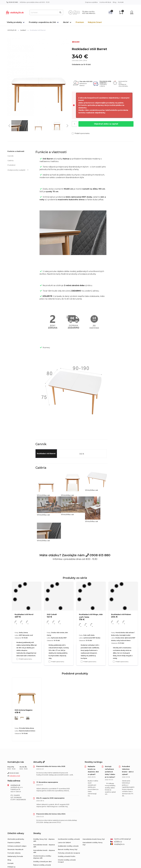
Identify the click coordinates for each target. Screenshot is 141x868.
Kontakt (121, 2)
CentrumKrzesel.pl (121, 839)
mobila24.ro (117, 844)
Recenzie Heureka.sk (15, 849)
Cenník (10, 156)
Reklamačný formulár (15, 856)
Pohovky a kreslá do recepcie (69, 853)
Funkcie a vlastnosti (16, 151)
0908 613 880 (12, 2)
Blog (115, 2)
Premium (80, 22)
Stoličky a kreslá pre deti (42, 862)
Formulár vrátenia (14, 853)
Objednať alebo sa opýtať (106, 124)
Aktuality (39, 762)
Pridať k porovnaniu (81, 133)
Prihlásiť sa (11, 867)
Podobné (11, 165)
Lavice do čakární (64, 842)
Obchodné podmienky (16, 839)
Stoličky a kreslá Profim (67, 856)
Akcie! (66, 22)
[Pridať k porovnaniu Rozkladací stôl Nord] (17, 659)
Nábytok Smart (95, 22)
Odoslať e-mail (15, 776)
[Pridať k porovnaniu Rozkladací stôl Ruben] (114, 662)
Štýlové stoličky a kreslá (42, 865)
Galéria (10, 161)
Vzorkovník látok (105, 2)
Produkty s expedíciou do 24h (42, 22)
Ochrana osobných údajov (17, 846)
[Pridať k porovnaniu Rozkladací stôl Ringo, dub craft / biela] (82, 662)
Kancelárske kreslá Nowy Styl (94, 839)
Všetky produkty (14, 22)
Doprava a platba (91, 2)
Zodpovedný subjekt (18, 170)
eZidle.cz (116, 842)
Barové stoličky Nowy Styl (68, 849)
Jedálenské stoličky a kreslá (68, 846)
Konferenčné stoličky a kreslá (69, 839)
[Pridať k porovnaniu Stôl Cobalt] (49, 662)
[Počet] (75, 124)
